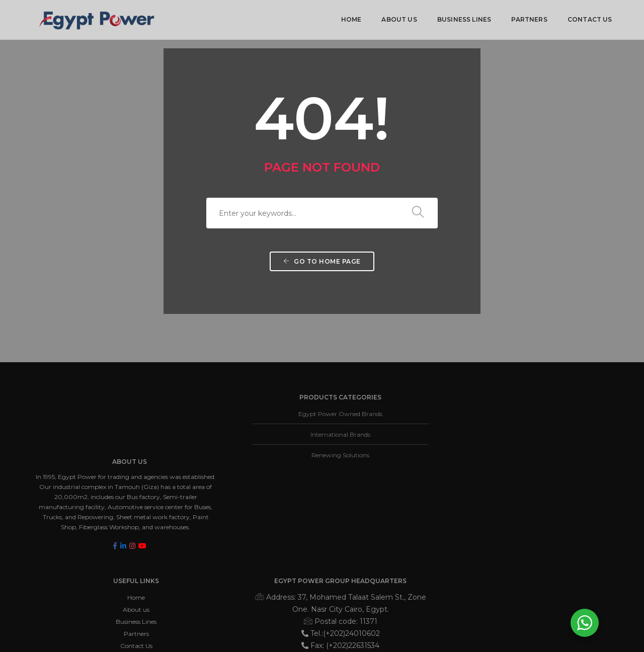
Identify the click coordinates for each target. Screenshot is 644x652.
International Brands (256, 436)
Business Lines (463, 18)
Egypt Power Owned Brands (256, 416)
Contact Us (589, 18)
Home (350, 18)
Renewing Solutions (256, 457)
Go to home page (322, 269)
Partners (529, 18)
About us (398, 18)
